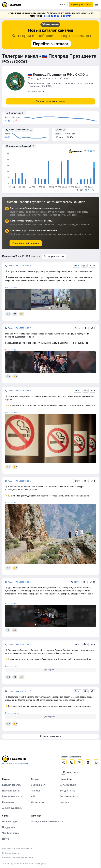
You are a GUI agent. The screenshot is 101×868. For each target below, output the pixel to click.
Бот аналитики (68, 785)
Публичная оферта (11, 853)
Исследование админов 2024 (47, 822)
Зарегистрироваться (81, 5)
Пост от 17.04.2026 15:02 (18, 328)
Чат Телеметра (10, 833)
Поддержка (9, 827)
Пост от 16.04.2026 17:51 (18, 645)
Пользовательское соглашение (17, 849)
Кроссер (64, 802)
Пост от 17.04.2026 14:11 (18, 391)
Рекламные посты (12, 796)
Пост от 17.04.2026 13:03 (18, 481)
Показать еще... (12, 287)
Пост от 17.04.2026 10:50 (18, 582)
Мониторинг (9, 802)
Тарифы (35, 791)
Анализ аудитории (12, 808)
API (33, 796)
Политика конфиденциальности (18, 858)
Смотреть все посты (54, 256)
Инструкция (38, 802)
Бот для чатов (68, 791)
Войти (63, 5)
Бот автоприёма (69, 796)
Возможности (39, 785)
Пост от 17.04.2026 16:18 (18, 266)
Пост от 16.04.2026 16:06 (18, 691)
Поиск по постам (11, 791)
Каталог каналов (11, 785)
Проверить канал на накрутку (57, 16)
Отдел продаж (10, 822)
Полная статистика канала (51, 101)
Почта (5, 839)
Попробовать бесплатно (26, 243)
